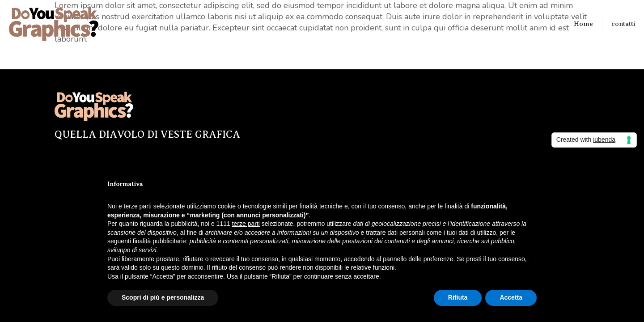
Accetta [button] (511, 297)
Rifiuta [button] (458, 297)
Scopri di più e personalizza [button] (163, 297)
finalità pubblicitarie (159, 241)
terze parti (246, 224)
